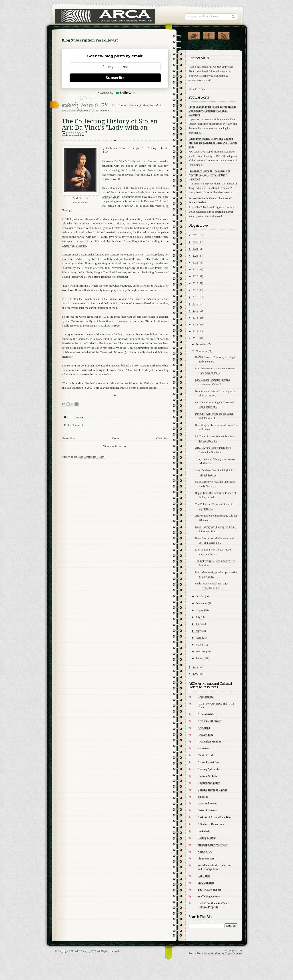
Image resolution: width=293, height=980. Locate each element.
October (200, 596)
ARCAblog (81, 951)
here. (204, 89)
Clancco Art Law (207, 776)
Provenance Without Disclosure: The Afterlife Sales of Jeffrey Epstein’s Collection (209, 175)
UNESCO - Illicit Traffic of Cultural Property (213, 905)
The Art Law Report (209, 890)
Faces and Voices (207, 804)
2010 (195, 667)
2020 (195, 276)
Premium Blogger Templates (229, 953)
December (201, 344)
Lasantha (210, 953)
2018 (195, 290)
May (198, 631)
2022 (195, 263)
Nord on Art (205, 852)
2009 (195, 674)
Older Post (162, 438)
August (200, 610)
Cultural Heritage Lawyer (213, 790)
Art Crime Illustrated (210, 721)
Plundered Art (206, 859)
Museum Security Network (213, 845)
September (202, 603)
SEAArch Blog (206, 883)
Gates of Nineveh (207, 810)
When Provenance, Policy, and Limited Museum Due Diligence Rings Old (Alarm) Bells (213, 143)
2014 (195, 318)
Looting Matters (207, 838)
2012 (195, 331)
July (198, 617)
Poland (87, 111)
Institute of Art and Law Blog (214, 817)
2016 (195, 304)
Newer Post (68, 438)
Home (116, 438)
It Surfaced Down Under (212, 824)
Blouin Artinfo (206, 755)
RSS (224, 35)
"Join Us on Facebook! (209, 35)
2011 (195, 338)
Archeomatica (206, 697)
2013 (195, 325)
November (202, 351)
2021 (195, 269)
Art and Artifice (207, 714)
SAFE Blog (204, 876)
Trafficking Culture (209, 897)
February (201, 651)
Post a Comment (74, 425)
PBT (93, 951)
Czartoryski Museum (128, 105)
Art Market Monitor (209, 742)
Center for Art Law (209, 762)
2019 (195, 283)
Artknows (203, 748)
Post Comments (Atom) (92, 457)
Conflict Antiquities (209, 783)
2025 (195, 242)
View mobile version (115, 446)
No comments (103, 111)
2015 (195, 311)
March (199, 645)
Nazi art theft (75, 111)
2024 (195, 249)
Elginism (203, 797)
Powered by (115, 93)
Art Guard (204, 728)
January (200, 658)
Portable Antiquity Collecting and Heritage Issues (214, 867)
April (199, 638)
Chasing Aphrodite (208, 769)
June (198, 624)
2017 (195, 297)
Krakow (144, 105)
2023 (195, 256)
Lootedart (203, 831)
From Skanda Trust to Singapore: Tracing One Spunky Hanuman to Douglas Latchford (212, 111)
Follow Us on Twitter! (194, 35)
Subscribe (115, 78)
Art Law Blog (205, 735)
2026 (195, 235)
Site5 (240, 950)
